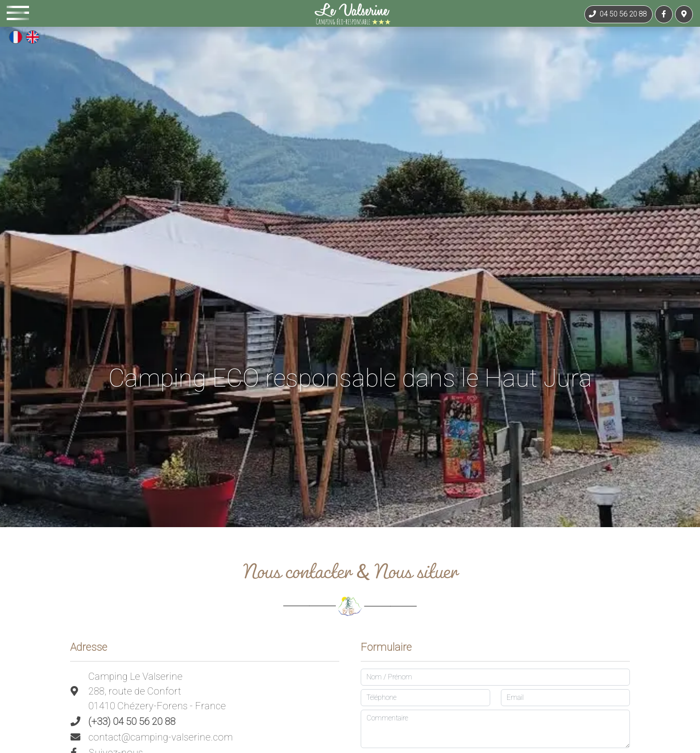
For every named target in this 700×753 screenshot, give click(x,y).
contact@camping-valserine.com (160, 737)
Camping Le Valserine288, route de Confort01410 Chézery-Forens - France (157, 691)
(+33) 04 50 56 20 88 (132, 722)
